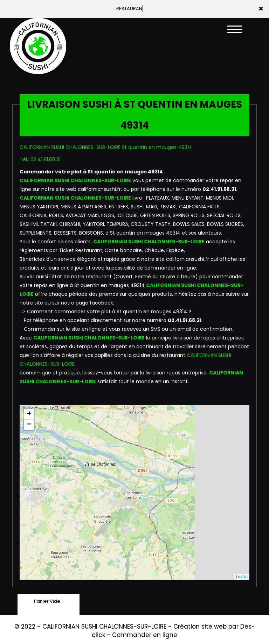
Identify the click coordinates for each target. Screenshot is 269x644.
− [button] (29, 425)
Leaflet (242, 577)
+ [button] (29, 414)
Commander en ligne (145, 635)
